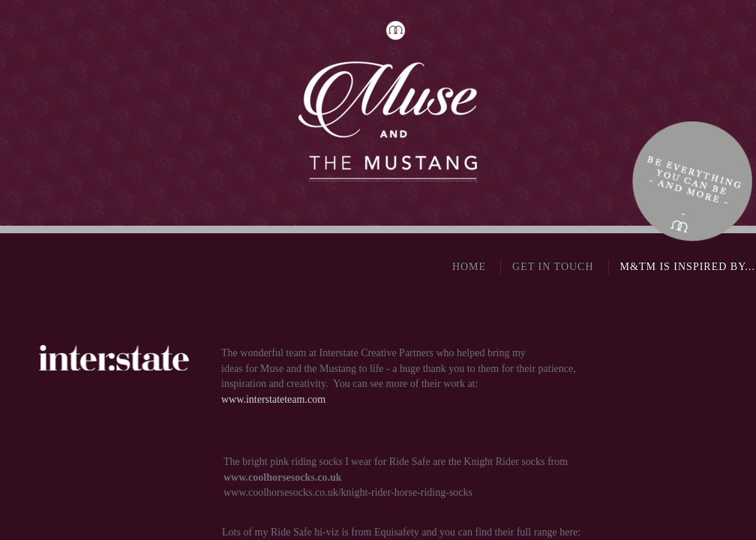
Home (469, 267)
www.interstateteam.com (273, 399)
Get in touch (553, 267)
